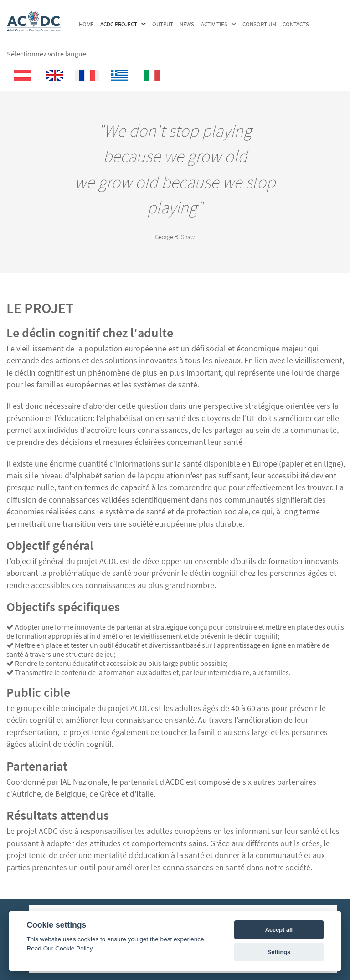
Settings (279, 952)
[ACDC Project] (34, 28)
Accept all (279, 930)
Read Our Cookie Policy (59, 948)
